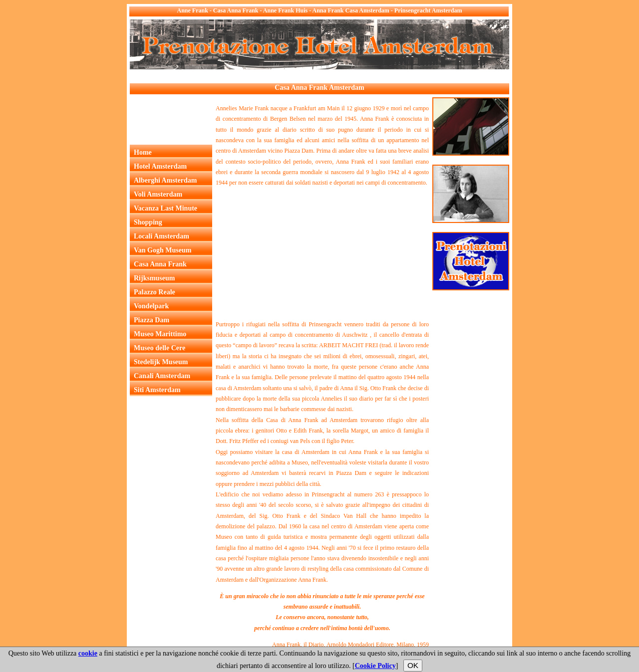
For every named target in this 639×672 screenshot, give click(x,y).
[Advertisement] (312, 77)
